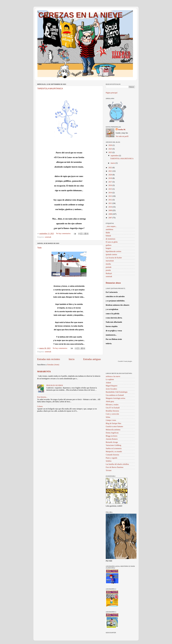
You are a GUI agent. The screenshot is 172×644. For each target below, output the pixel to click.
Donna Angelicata (112, 433)
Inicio (72, 359)
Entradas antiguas (92, 359)
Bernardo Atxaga (112, 442)
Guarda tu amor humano (114, 427)
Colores (40, 406)
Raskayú (109, 273)
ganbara (109, 245)
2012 (110, 200)
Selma (108, 417)
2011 (110, 203)
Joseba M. (122, 130)
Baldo (108, 233)
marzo (113, 163)
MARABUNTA (44, 372)
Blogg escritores (112, 436)
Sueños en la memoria (114, 448)
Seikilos (109, 461)
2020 (110, 175)
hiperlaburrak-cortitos (113, 251)
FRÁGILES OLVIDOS (55, 385)
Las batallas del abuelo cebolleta (117, 464)
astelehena (109, 229)
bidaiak (108, 236)
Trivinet (109, 470)
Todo (39, 248)
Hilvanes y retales (112, 405)
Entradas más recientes (49, 359)
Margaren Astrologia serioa (115, 398)
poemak (109, 267)
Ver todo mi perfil (122, 136)
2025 (110, 149)
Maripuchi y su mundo (114, 452)
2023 (110, 152)
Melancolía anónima (113, 430)
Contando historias (112, 455)
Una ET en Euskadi (113, 408)
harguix (108, 248)
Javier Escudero (111, 389)
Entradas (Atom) (53, 365)
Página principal (112, 93)
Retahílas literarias (112, 411)
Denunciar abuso (113, 283)
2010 (110, 207)
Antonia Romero (112, 439)
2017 (110, 182)
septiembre (115, 156)
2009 (110, 210)
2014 (110, 193)
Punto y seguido (111, 458)
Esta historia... (42, 397)
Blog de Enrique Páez (113, 423)
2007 (110, 218)
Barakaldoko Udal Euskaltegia (117, 392)
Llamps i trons (111, 420)
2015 (110, 189)
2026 (110, 145)
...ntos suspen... (111, 226)
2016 (110, 185)
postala (108, 270)
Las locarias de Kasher (114, 258)
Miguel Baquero (112, 386)
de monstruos (111, 239)
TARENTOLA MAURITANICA (50, 89)
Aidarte (108, 383)
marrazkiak (110, 261)
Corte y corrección (112, 414)
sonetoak (48, 237)
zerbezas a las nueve (113, 376)
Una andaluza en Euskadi (115, 395)
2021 (110, 171)
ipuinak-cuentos (111, 255)
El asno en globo (112, 242)
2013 (110, 196)
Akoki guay (110, 401)
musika (108, 264)
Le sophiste (110, 379)
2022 (110, 168)
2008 (110, 214)
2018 (110, 178)
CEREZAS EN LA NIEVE (80, 15)
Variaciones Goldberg (113, 445)
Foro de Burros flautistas (115, 467)
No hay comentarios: (64, 234)
